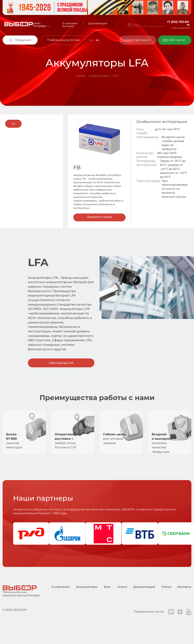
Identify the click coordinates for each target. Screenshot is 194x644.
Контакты (69, 26)
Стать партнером (138, 40)
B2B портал (177, 40)
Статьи (166, 587)
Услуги (122, 587)
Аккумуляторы (87, 587)
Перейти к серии (99, 217)
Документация (95, 23)
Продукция (23, 40)
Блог (107, 587)
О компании (71, 23)
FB (13, 124)
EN (91, 40)
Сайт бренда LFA (61, 363)
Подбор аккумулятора (63, 40)
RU (98, 40)
